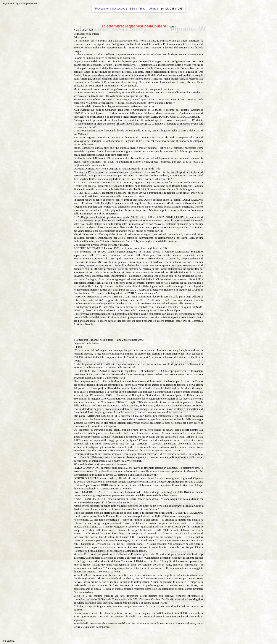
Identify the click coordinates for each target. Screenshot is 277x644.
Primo (142, 9)
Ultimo (153, 9)
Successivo (119, 9)
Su (133, 9)
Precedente (102, 9)
